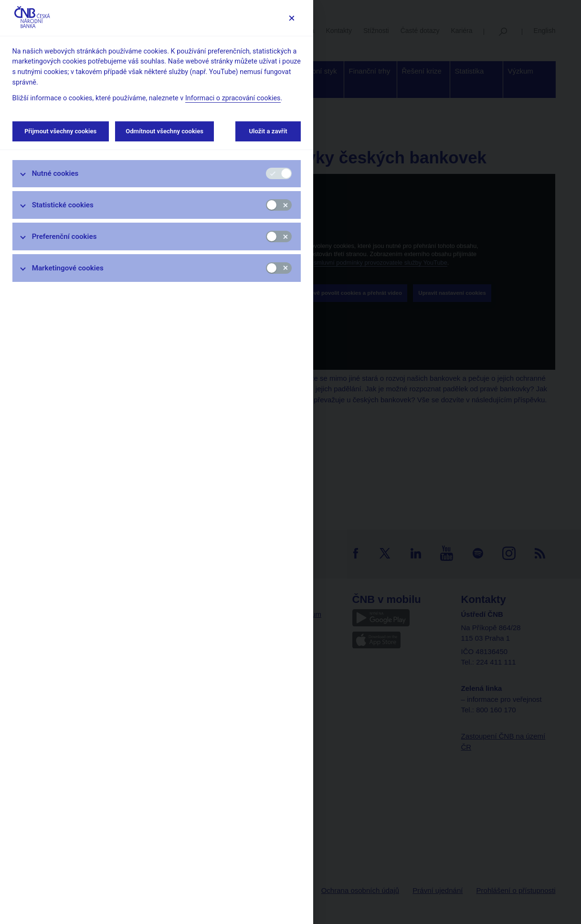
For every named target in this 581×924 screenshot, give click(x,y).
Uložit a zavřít (268, 131)
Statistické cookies (63, 205)
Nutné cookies (55, 173)
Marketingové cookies (68, 268)
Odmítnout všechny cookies (164, 131)
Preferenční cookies (64, 236)
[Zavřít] (291, 18)
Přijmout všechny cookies (61, 131)
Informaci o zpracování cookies (233, 98)
